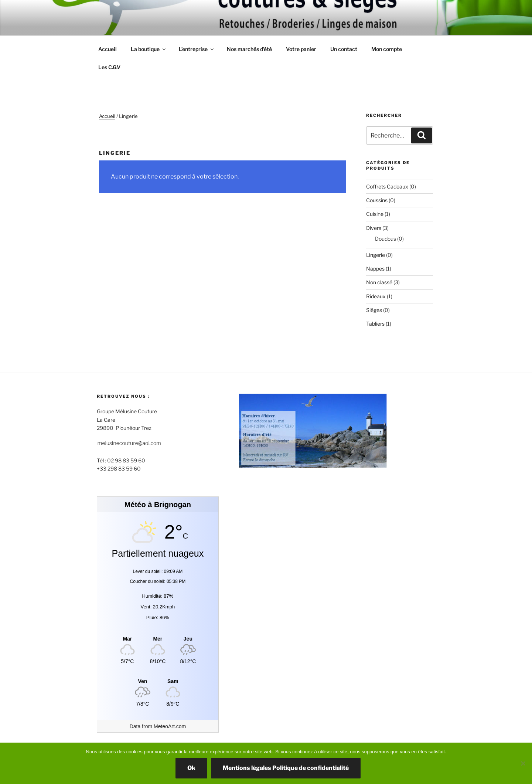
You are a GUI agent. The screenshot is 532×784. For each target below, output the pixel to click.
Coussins (377, 200)
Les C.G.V (109, 67)
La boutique (149, 49)
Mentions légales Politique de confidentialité (286, 768)
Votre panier (301, 49)
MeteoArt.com (170, 726)
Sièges (374, 310)
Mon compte (387, 49)
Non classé (379, 282)
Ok (191, 768)
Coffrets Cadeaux (387, 186)
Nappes (375, 269)
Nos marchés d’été (249, 49)
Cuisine (375, 214)
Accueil (108, 49)
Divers (374, 228)
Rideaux (376, 296)
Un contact (344, 49)
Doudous (386, 239)
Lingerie (376, 255)
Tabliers (375, 324)
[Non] (523, 763)
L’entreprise (197, 49)
